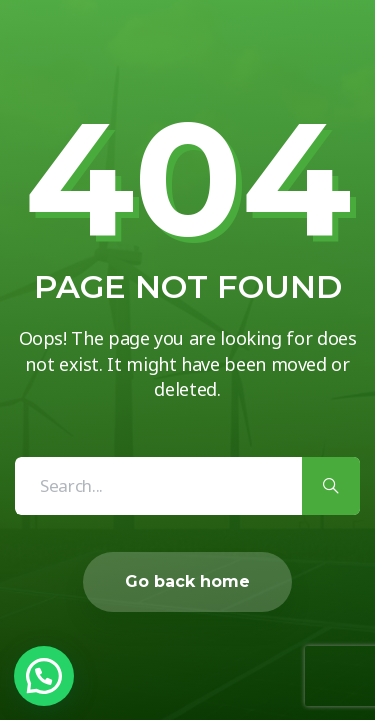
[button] (44, 676)
